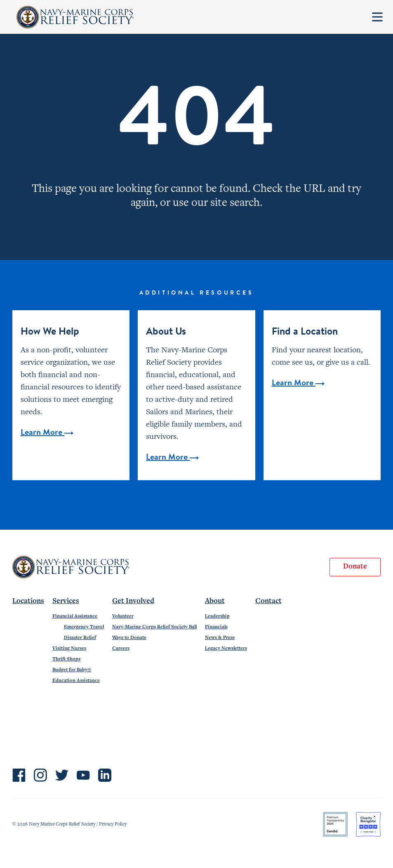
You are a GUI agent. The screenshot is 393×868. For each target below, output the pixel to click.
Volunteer (123, 616)
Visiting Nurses (69, 649)
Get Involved (133, 601)
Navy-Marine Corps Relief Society (75, 17)
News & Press (220, 638)
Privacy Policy (113, 824)
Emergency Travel (84, 627)
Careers (121, 649)
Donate (355, 567)
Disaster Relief (80, 638)
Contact (268, 601)
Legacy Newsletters (226, 649)
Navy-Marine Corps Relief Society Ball (154, 627)
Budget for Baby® (72, 670)
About (215, 601)
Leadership (217, 616)
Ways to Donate (129, 638)
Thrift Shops (66, 659)
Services (66, 601)
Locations (28, 601)
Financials (216, 627)
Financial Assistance (75, 616)
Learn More (47, 433)
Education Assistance (76, 681)
